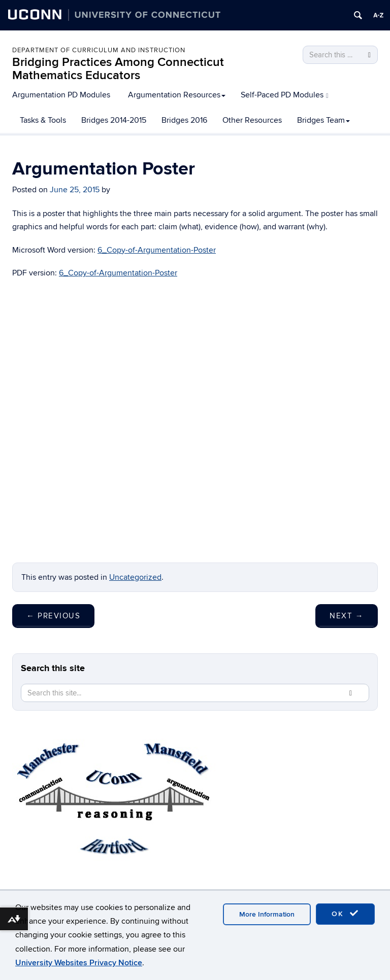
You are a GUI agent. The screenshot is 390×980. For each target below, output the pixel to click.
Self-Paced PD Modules (285, 95)
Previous (53, 616)
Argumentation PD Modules (61, 95)
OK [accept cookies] (345, 914)
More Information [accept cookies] (267, 914)
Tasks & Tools (43, 120)
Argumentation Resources (177, 95)
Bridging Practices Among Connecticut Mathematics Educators (118, 69)
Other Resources (252, 120)
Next (347, 616)
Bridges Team (323, 120)
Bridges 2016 (184, 120)
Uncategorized (135, 577)
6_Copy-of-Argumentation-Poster (157, 250)
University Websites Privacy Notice (79, 963)
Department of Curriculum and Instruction (99, 50)
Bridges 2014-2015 (114, 120)
